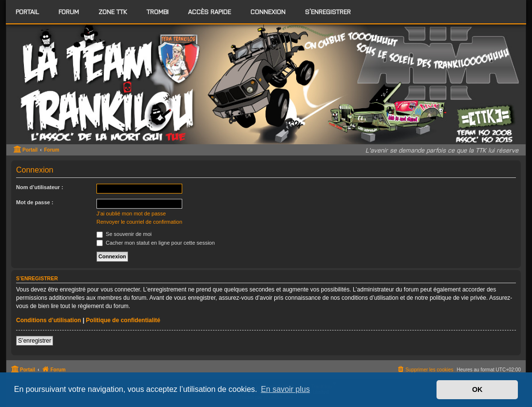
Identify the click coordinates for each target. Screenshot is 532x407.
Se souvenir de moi (124, 234)
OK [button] (477, 389)
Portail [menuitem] (27, 11)
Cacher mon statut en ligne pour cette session (156, 243)
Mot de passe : (35, 202)
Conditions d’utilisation (48, 320)
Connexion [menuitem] (268, 11)
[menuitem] (69, 12)
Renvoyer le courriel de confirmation (139, 222)
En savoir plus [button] (285, 389)
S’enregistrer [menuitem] (328, 11)
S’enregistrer (35, 341)
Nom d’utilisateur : (40, 187)
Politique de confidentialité (123, 320)
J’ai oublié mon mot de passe (131, 213)
